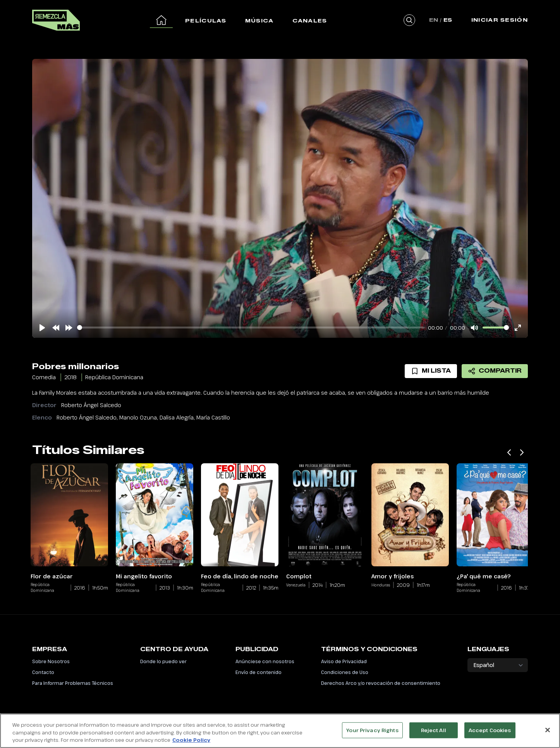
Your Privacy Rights (372, 731)
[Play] (42, 328)
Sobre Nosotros (51, 661)
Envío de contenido (259, 672)
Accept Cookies (490, 731)
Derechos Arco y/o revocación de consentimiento (381, 683)
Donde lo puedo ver (163, 661)
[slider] (251, 328)
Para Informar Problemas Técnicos (73, 683)
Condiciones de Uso (345, 672)
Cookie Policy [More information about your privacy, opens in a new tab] (191, 741)
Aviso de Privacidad (344, 661)
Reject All (434, 731)
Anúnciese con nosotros (265, 661)
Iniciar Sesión (500, 20)
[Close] (548, 731)
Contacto (43, 672)
